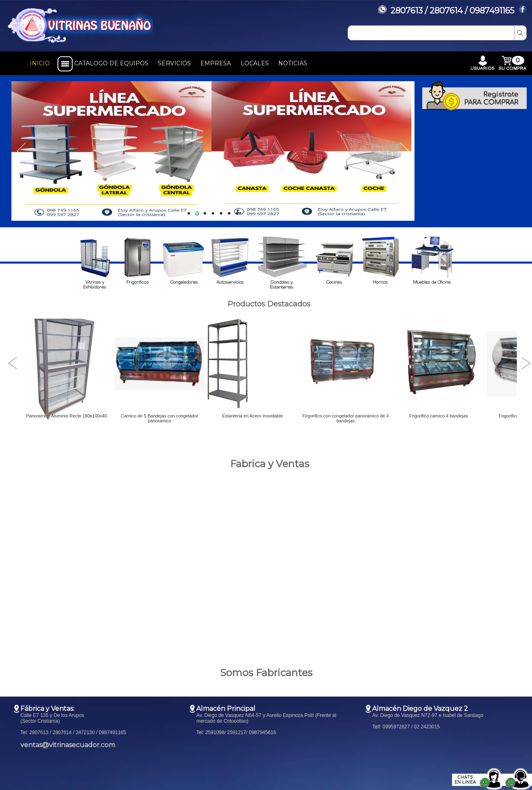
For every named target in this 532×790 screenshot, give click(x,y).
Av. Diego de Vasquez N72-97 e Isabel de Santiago (428, 715)
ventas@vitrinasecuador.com (68, 745)
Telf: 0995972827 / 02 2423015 (406, 727)
